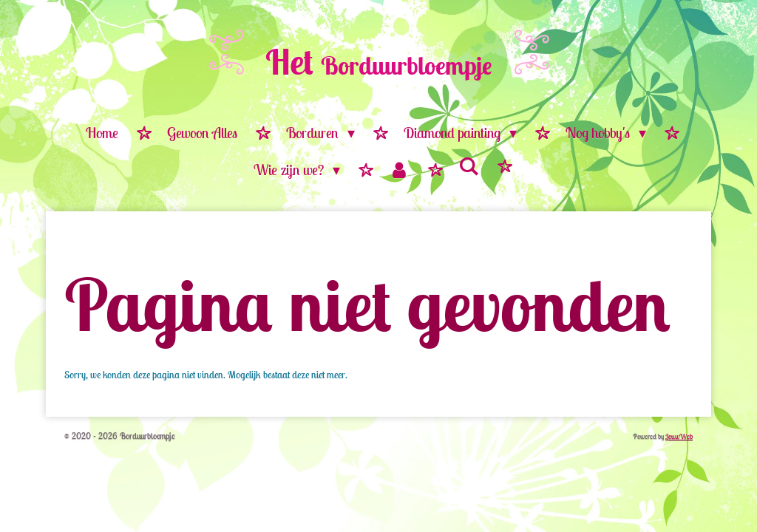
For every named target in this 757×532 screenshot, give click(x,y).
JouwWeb (679, 436)
